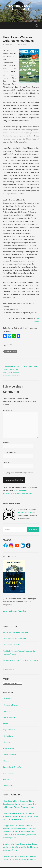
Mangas (6, 761)
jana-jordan (10, 351)
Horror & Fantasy (10, 717)
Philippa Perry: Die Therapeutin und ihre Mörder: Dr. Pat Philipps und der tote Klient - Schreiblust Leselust (20, 828)
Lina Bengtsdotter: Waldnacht (14, 638)
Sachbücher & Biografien (12, 767)
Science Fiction (9, 773)
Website (6, 463)
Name (6, 443)
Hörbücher (7, 711)
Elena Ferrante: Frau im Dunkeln (24, 859)
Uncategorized (9, 786)
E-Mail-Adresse (10, 453)
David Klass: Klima (31, 367)
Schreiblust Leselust (21, 7)
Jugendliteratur (9, 730)
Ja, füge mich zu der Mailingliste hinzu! (18, 473)
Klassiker (6, 742)
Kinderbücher (8, 736)
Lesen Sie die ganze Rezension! (15, 611)
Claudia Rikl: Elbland (11, 645)
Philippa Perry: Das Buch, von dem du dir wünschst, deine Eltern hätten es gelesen (19, 835)
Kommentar (8, 410)
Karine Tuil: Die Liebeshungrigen (15, 632)
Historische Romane (11, 705)
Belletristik (7, 699)
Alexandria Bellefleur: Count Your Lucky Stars (20, 660)
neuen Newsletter (25, 512)
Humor (10, 345)
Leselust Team (22, 45)
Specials (6, 779)
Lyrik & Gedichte (9, 754)
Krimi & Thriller (9, 748)
